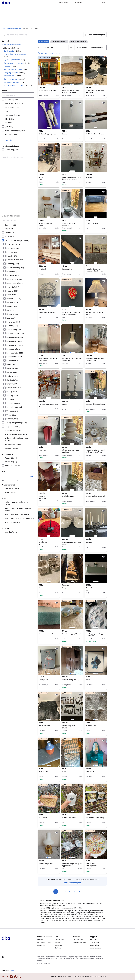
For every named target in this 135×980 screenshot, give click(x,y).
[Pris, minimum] (7, 476)
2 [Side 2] (60, 892)
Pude (64, 772)
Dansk (49, 177)
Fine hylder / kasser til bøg (95, 818)
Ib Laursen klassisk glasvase (96, 404)
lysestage (89, 542)
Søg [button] (31, 476)
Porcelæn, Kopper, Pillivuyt (71, 634)
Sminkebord (90, 772)
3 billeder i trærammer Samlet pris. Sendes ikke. (94, 270)
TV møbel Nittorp (92, 223)
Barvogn (89, 177)
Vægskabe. (96, 588)
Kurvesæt (42, 588)
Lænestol (49, 496)
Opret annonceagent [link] (72, 883)
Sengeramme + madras (47, 634)
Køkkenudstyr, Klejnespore (48, 134)
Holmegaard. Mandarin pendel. (72, 358)
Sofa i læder (43, 269)
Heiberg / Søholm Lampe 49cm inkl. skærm (96, 312)
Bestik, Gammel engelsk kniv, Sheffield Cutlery (71, 91)
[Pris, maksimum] (20, 476)
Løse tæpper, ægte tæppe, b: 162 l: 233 (95, 635)
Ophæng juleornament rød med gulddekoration (72, 313)
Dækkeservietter (45, 726)
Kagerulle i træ (67, 269)
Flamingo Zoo (43, 680)
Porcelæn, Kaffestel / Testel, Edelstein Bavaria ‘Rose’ (95, 451)
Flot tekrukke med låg (70, 818)
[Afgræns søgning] (18, 95)
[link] (11, 44)
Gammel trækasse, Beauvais (95, 496)
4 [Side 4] (70, 892)
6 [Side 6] (79, 892)
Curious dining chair (49, 223)
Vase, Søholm (43, 772)
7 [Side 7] (84, 892)
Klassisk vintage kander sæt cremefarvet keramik (72, 542)
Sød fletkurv (43, 818)
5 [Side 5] (75, 892)
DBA (3, 28)
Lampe (65, 134)
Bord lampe (49, 542)
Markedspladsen (14, 28)
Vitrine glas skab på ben (47, 90)
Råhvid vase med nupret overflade (71, 451)
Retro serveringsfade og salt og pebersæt (72, 865)
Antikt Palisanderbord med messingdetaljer (95, 359)
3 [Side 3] (65, 892)
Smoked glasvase (68, 496)
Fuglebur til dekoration (47, 312)
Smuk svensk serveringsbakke (92, 865)
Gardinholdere (91, 726)
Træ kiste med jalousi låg (71, 680)
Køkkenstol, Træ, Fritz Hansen (96, 90)
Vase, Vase (42, 450)
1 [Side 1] (56, 892)
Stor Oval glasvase (72, 223)
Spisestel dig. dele (72, 726)
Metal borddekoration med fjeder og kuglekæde (72, 178)
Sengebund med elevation (72, 588)
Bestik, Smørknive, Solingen (95, 134)
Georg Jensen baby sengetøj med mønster (49, 358)
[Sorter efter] (98, 48)
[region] (49, 71)
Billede (88, 680)
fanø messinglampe (46, 864)
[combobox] (42, 35)
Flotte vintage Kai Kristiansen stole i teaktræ (49, 404)
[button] (95, 35)
